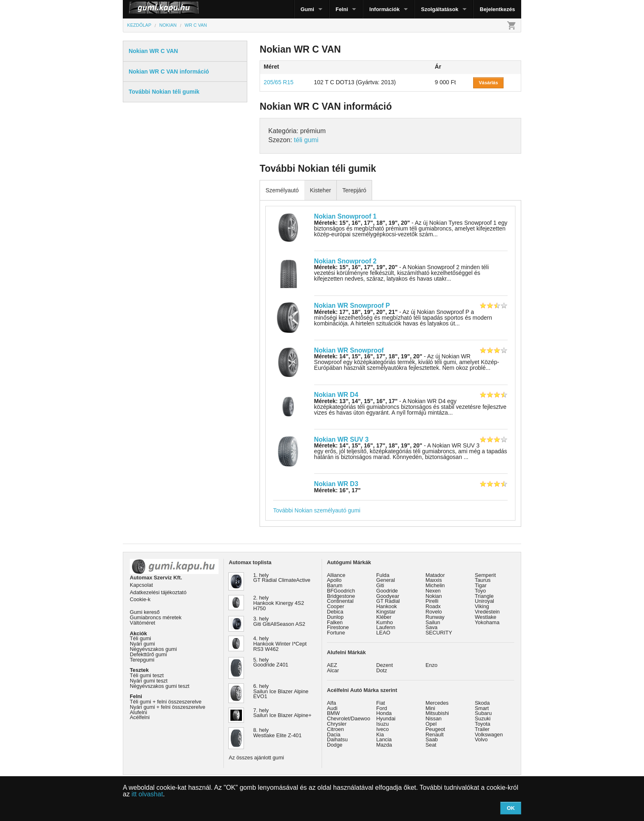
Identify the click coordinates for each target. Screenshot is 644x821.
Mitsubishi (437, 713)
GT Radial (388, 601)
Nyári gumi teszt (149, 681)
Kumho (385, 622)
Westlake (485, 617)
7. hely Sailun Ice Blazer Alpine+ (283, 713)
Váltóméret (143, 623)
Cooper (336, 606)
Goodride (387, 591)
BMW (333, 713)
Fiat (381, 703)
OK (511, 808)
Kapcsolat (141, 585)
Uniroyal (484, 601)
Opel (431, 724)
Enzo (431, 665)
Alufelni (138, 712)
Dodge (335, 745)
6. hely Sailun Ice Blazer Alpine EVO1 (281, 691)
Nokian (434, 596)
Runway (435, 617)
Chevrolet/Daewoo (348, 718)
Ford (382, 708)
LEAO (383, 633)
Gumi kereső (145, 612)
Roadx (433, 606)
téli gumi (306, 140)
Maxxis (434, 580)
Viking (482, 606)
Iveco (383, 729)
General (386, 580)
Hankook (387, 606)
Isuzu (383, 724)
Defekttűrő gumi (148, 654)
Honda (384, 713)
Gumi (307, 9)
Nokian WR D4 (336, 395)
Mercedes (437, 703)
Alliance (336, 575)
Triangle (484, 596)
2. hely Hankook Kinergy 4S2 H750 (279, 603)
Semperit (485, 575)
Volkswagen (489, 735)
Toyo (480, 591)
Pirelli (432, 601)
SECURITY (439, 633)
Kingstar (386, 612)
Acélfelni (140, 717)
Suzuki (483, 718)
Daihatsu (337, 739)
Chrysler (337, 724)
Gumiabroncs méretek (156, 617)
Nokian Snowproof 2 (345, 261)
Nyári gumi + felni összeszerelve (168, 707)
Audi (332, 708)
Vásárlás (489, 83)
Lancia (384, 739)
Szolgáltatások (440, 9)
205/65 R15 (278, 82)
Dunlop (335, 617)
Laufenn (386, 627)
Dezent (385, 665)
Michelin (435, 585)
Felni (342, 9)
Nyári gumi (142, 644)
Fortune (336, 633)
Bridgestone (341, 596)
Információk (384, 9)
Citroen (335, 729)
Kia (380, 735)
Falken (335, 622)
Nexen (433, 591)
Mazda (384, 745)
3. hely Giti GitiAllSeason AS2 (279, 621)
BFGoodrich (341, 591)
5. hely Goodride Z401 (271, 662)
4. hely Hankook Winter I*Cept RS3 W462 (280, 644)
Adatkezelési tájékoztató (158, 592)
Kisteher (320, 190)
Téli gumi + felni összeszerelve (166, 702)
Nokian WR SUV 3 (342, 439)
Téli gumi (140, 638)
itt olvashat (147, 794)
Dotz (382, 670)
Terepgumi (142, 660)
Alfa (331, 703)
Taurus (483, 580)
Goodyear (388, 596)
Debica (335, 612)
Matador (435, 575)
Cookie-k (140, 599)
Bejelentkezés (497, 9)
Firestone (338, 627)
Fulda (383, 575)
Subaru (483, 713)
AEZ (332, 665)
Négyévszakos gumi (153, 649)
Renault (435, 735)
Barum (335, 585)
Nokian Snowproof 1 (345, 216)
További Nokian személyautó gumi (317, 510)
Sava (431, 627)
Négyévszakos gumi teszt (160, 686)
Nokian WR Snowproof (349, 350)
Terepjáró (354, 190)
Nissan (434, 718)
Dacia (334, 735)
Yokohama (487, 622)
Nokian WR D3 (336, 484)
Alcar (333, 670)
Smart (482, 708)
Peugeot (435, 729)
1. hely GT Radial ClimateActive (282, 578)
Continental (340, 601)
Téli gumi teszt (147, 675)
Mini (430, 708)
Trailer (482, 729)
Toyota (483, 724)
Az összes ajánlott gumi (256, 758)
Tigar (481, 585)
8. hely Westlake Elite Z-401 (278, 733)
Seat (431, 745)
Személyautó (282, 190)
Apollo (334, 580)
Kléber (384, 617)
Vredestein (487, 612)
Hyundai (386, 718)
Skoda (482, 703)
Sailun (433, 622)
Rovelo (434, 612)
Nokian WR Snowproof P (352, 306)
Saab (432, 739)
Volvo (481, 739)
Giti (380, 585)
